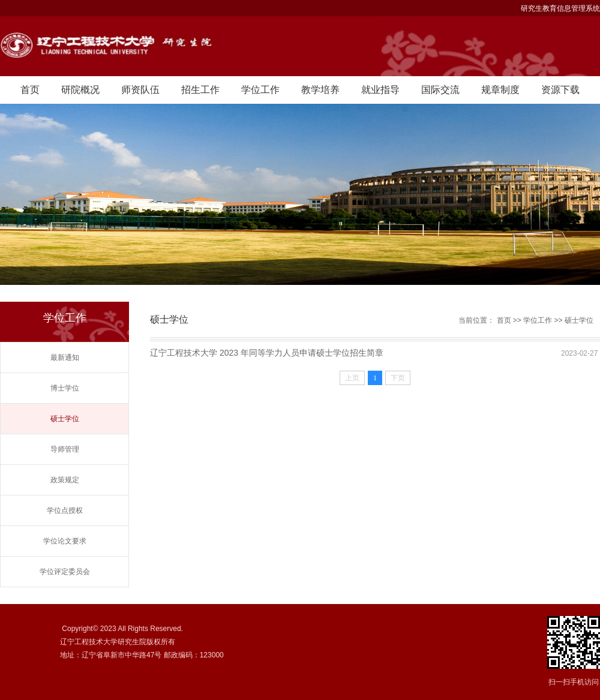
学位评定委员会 (65, 572)
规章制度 (500, 90)
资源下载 (560, 90)
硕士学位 (65, 419)
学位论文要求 (65, 541)
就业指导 (380, 90)
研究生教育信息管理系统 (560, 8)
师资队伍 (140, 90)
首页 (30, 90)
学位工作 (260, 90)
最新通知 (65, 357)
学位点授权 (65, 510)
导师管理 (65, 449)
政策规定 (65, 480)
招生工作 (200, 90)
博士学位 (65, 388)
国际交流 (440, 90)
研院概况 (80, 90)
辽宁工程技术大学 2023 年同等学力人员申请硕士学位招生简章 (267, 353)
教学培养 (320, 90)
